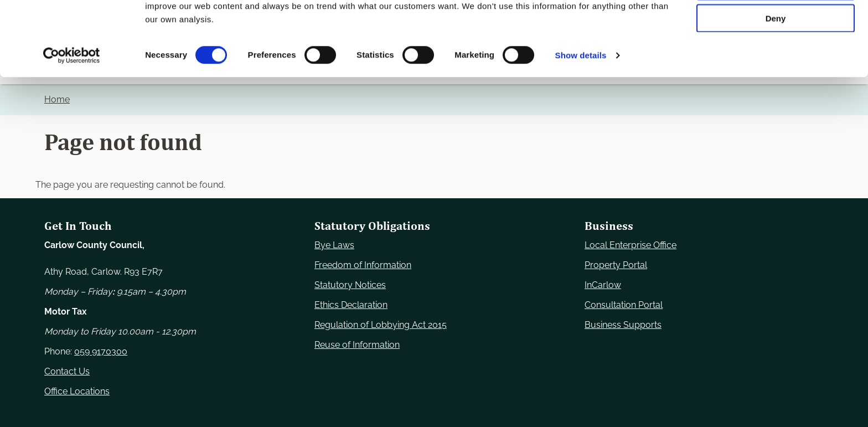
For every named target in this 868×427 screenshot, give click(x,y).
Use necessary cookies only (776, 27)
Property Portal (616, 265)
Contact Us (67, 371)
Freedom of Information (363, 265)
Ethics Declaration (351, 305)
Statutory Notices (350, 285)
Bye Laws (334, 245)
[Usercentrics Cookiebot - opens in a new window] (72, 130)
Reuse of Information (357, 345)
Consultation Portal (624, 305)
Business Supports (623, 325)
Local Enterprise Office (631, 245)
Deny (776, 92)
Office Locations (77, 391)
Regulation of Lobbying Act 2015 (381, 325)
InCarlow (603, 285)
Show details (581, 129)
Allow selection (775, 60)
